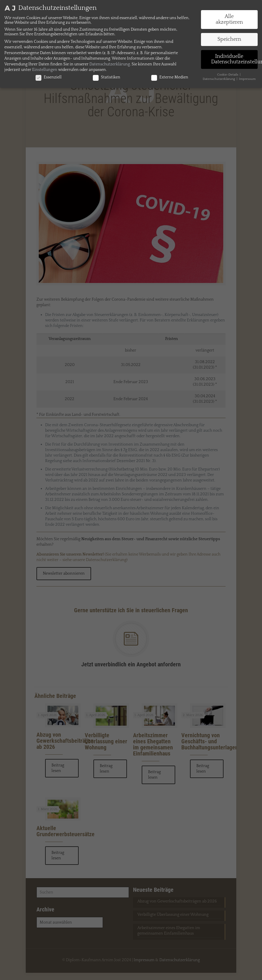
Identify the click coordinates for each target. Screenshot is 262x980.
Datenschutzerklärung (110, 64)
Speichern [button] (229, 39)
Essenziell (49, 77)
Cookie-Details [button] (228, 75)
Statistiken (107, 77)
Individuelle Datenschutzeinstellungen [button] (235, 59)
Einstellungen (45, 70)
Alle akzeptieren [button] (229, 19)
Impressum (247, 79)
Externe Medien (170, 77)
